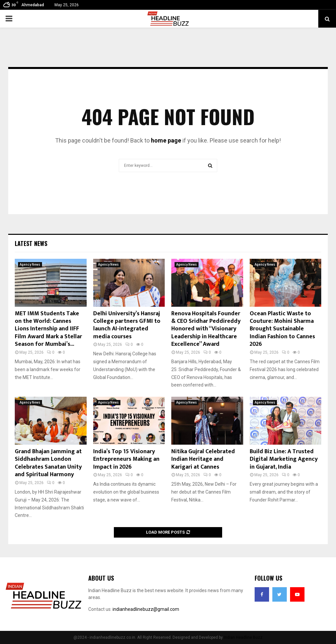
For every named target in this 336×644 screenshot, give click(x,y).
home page (166, 140)
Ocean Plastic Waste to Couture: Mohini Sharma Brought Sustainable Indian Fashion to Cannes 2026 (282, 329)
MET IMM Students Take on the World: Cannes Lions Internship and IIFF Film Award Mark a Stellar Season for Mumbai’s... (48, 329)
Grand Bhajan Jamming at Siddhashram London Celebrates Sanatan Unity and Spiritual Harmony (48, 463)
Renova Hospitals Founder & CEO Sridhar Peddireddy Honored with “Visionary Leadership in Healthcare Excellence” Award (206, 329)
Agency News (30, 265)
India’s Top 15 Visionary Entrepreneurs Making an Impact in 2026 (126, 459)
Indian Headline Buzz (243, 637)
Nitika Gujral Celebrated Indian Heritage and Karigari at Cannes (203, 459)
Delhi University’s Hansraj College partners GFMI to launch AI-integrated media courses (127, 325)
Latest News (31, 243)
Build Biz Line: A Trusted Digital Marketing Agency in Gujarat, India (284, 459)
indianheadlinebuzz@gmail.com (146, 609)
